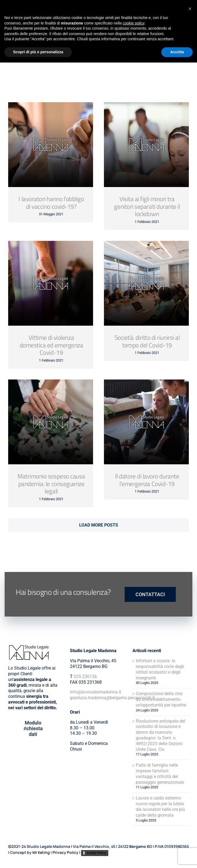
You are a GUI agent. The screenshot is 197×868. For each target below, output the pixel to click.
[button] (190, 814)
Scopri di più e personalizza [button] (38, 857)
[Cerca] (142, 54)
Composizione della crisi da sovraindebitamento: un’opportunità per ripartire (161, 699)
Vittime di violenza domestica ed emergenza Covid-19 (51, 345)
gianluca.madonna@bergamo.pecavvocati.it (112, 698)
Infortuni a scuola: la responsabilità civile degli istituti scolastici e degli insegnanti (160, 669)
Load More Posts (99, 525)
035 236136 (85, 676)
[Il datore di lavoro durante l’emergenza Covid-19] (146, 422)
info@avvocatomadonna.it (96, 692)
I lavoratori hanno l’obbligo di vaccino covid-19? (51, 203)
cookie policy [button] (133, 829)
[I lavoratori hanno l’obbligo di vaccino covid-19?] (51, 145)
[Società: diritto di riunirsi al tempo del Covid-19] (146, 283)
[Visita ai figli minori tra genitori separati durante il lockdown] (146, 145)
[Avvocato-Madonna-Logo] (23, 9)
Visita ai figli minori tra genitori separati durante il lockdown (147, 206)
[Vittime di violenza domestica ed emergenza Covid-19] (51, 283)
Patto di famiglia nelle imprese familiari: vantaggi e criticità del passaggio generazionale (160, 774)
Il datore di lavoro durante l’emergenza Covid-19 (147, 480)
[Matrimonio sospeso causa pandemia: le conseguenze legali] (51, 422)
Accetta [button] (177, 857)
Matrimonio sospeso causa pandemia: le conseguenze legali (51, 484)
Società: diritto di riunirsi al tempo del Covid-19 (147, 341)
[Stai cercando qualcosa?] (161, 54)
